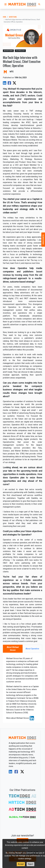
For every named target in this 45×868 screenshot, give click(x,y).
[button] (6, 4)
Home (4, 17)
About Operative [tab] (32, 649)
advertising (13, 17)
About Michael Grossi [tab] (13, 649)
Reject (30, 864)
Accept (21, 864)
